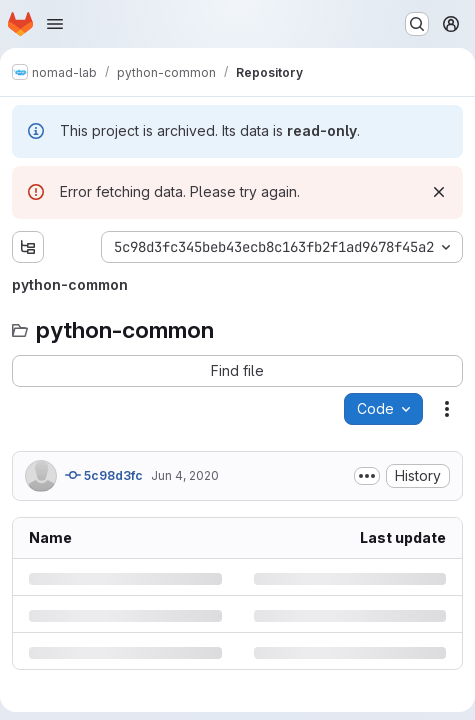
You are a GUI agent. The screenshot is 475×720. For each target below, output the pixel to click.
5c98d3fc (104, 475)
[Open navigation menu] (55, 24)
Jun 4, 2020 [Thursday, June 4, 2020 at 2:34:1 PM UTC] (185, 475)
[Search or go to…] (417, 24)
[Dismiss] (439, 192)
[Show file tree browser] (28, 247)
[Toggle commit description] (367, 476)
